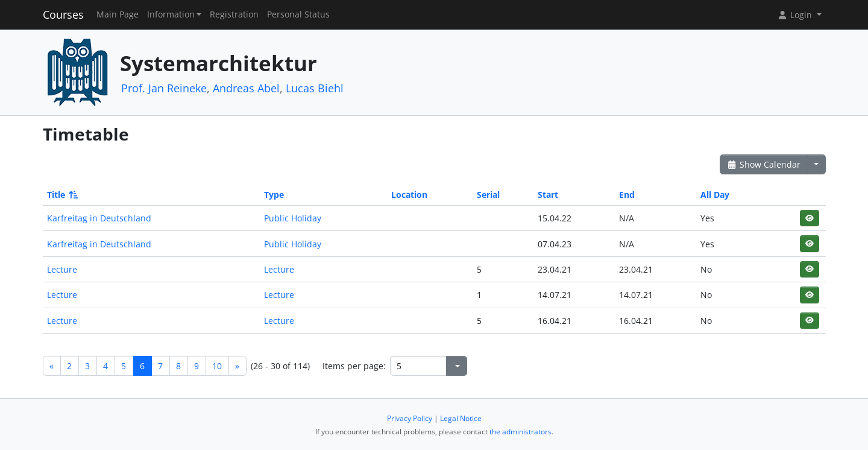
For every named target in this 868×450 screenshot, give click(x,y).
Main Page (118, 14)
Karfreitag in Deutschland (99, 218)
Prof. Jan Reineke (164, 88)
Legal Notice (461, 418)
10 (217, 366)
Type (274, 195)
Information (171, 14)
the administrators (520, 432)
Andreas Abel (246, 88)
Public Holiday (293, 218)
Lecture (62, 269)
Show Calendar (764, 164)
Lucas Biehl (315, 88)
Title (62, 195)
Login (796, 15)
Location (409, 195)
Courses (63, 14)
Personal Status (298, 14)
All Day (715, 195)
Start (548, 195)
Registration (234, 14)
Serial (488, 195)
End (627, 195)
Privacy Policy (410, 418)
